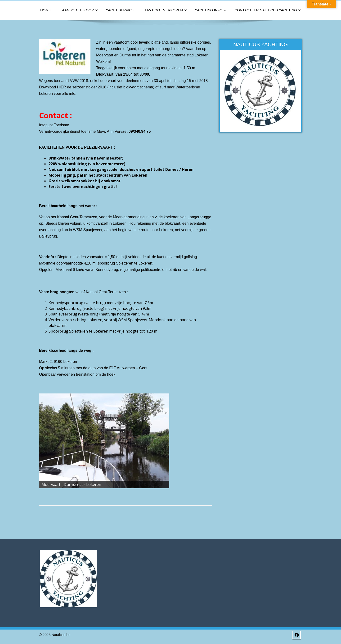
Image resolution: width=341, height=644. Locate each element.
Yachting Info (211, 10)
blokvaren (58, 325)
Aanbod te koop (80, 10)
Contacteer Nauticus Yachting (268, 10)
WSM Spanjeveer (88, 230)
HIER (62, 87)
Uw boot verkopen (166, 10)
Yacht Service (120, 10)
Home (46, 10)
